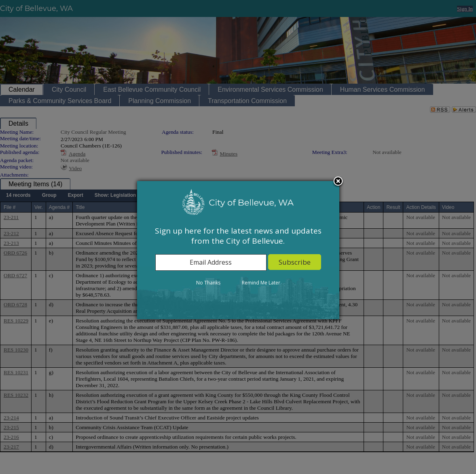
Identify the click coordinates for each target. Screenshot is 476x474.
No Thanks (208, 283)
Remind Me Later (261, 283)
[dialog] (238, 250)
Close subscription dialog (338, 182)
